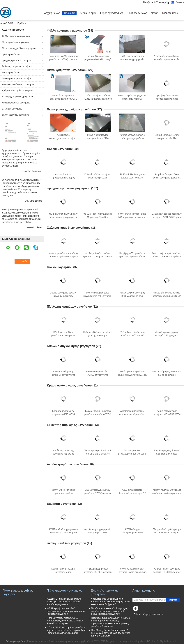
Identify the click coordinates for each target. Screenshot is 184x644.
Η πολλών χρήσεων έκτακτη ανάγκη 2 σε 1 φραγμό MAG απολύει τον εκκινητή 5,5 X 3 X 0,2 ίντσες (110, 633)
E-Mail (137, 614)
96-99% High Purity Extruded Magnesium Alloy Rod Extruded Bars (98, 217)
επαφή (155, 13)
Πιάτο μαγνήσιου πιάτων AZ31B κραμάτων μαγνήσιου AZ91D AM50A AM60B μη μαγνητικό (65, 621)
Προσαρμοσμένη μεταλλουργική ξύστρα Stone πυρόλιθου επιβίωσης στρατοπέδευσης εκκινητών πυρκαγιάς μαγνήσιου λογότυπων (110, 622)
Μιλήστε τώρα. (170, 13)
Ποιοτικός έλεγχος (137, 13)
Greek (180, 2)
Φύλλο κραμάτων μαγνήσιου (16, 36)
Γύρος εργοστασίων (112, 13)
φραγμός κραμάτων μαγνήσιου (17, 60)
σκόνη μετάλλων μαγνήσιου (15, 115)
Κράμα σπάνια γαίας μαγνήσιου (17, 91)
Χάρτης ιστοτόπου (153, 614)
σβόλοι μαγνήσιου (11, 54)
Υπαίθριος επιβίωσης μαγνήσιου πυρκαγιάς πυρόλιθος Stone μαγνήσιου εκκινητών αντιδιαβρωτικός (110, 602)
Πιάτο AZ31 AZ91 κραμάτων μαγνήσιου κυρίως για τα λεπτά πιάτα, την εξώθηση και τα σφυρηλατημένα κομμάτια (67, 630)
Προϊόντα (69, 13)
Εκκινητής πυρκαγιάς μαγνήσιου (18, 97)
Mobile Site (139, 619)
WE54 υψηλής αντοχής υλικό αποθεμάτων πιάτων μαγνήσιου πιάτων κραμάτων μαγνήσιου (66, 611)
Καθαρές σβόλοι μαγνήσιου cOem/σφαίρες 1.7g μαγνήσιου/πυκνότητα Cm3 (98, 178)
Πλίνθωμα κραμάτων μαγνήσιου (18, 79)
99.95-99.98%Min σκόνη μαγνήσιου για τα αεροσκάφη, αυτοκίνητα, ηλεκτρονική (132, 572)
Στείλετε (173, 600)
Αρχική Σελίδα (52, 13)
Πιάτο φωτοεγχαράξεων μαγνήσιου (19, 48)
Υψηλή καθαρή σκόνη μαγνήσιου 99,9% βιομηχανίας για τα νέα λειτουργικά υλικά (98, 572)
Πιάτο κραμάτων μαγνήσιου (15, 42)
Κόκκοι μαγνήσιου (11, 72)
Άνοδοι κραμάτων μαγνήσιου (16, 103)
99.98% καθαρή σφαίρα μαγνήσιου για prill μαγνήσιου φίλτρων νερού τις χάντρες (98, 296)
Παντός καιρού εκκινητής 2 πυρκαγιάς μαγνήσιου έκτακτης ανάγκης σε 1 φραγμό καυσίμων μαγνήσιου (109, 611)
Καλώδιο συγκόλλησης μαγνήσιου (18, 85)
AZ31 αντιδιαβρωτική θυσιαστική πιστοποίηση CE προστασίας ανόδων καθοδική (132, 493)
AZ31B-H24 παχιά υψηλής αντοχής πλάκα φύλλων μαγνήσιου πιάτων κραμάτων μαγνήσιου (64, 602)
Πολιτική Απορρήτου (16, 641)
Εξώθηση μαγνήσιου (12, 109)
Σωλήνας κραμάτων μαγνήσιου (17, 66)
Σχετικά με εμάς (87, 13)
